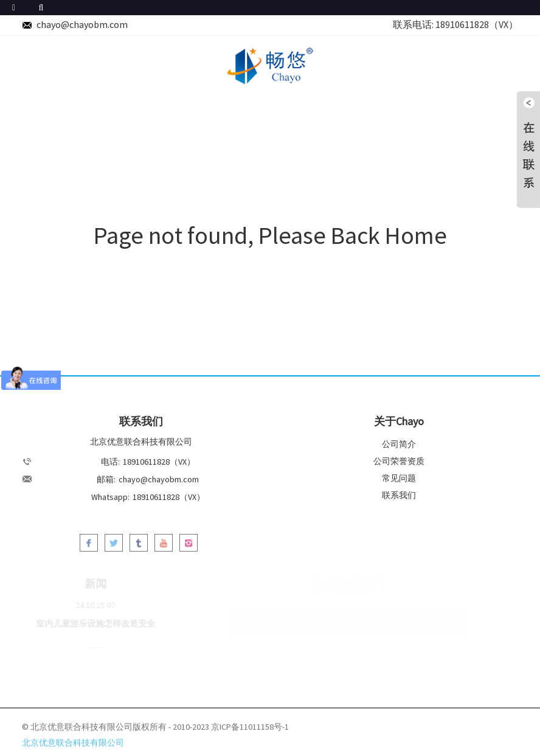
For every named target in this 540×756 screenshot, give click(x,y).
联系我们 (399, 495)
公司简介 (399, 444)
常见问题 (399, 478)
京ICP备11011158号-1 (250, 729)
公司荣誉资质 (399, 461)
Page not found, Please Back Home (270, 235)
